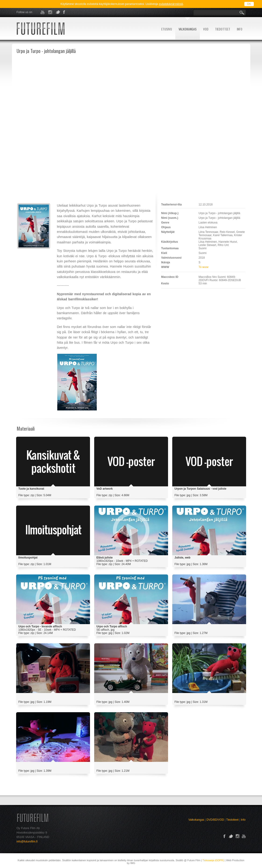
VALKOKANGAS (188, 29)
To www (204, 267)
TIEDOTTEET (223, 29)
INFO (240, 29)
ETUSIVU (167, 29)
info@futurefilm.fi (27, 842)
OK (249, 4)
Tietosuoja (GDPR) (213, 860)
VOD (206, 29)
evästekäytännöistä (171, 4)
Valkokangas (196, 820)
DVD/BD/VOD (215, 820)
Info (243, 820)
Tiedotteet (232, 820)
